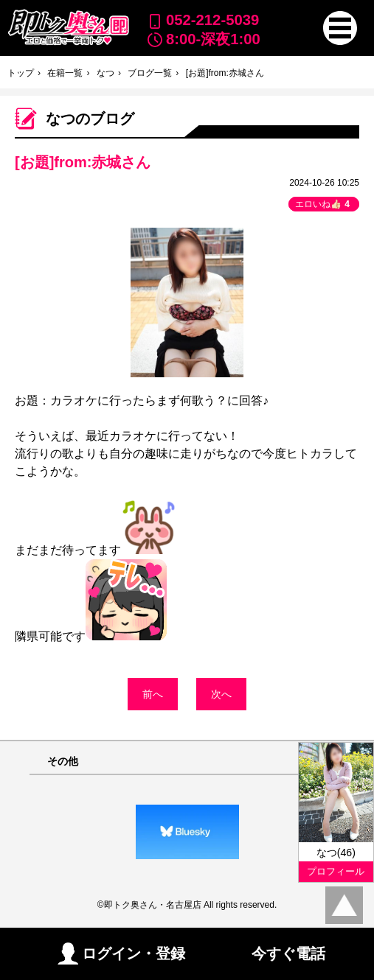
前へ (153, 694)
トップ (21, 73)
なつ (105, 73)
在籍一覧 (65, 73)
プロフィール (336, 872)
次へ (221, 694)
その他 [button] (63, 762)
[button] (340, 28)
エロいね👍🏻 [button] (324, 204)
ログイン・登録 (121, 953)
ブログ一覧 (150, 73)
